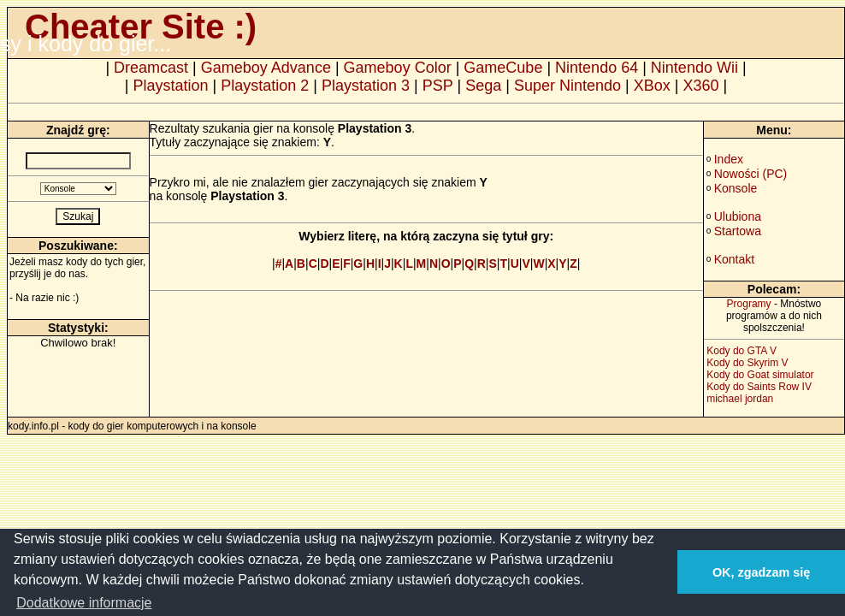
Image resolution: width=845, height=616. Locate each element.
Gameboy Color (398, 68)
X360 (700, 86)
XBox (652, 86)
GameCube (503, 68)
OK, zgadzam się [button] (761, 572)
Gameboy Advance (266, 68)
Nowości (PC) (751, 174)
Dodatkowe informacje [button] (84, 603)
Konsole (736, 188)
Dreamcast (151, 68)
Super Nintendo (567, 86)
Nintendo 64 (597, 68)
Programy (749, 304)
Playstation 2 (265, 86)
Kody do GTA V (742, 351)
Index (729, 159)
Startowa (738, 231)
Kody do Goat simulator (760, 375)
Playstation (171, 86)
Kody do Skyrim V (747, 363)
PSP (438, 86)
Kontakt (734, 259)
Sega (483, 86)
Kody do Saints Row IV (759, 387)
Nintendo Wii (694, 68)
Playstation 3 (366, 86)
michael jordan (740, 399)
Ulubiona (738, 216)
